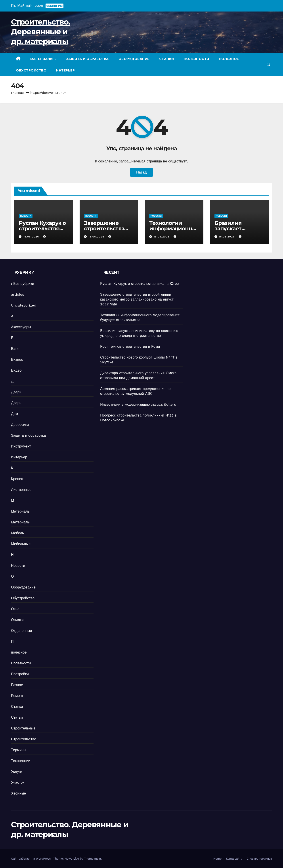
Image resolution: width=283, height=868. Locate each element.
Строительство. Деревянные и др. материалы (40, 32)
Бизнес (17, 360)
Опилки (17, 620)
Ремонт (17, 696)
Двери (16, 392)
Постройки (20, 674)
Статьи (17, 717)
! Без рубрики (23, 284)
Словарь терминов (259, 859)
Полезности (196, 59)
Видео (16, 370)
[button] (268, 65)
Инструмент (21, 446)
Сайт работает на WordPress (31, 859)
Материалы (42, 59)
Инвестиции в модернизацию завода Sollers (138, 404)
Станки (167, 59)
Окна (15, 609)
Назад (141, 172)
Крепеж (17, 479)
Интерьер (65, 70)
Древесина (20, 425)
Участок (18, 782)
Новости (26, 216)
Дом (15, 414)
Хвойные (18, 793)
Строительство (24, 739)
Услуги (17, 772)
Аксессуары (21, 327)
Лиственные (21, 490)
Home (217, 859)
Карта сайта (234, 859)
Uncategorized (24, 305)
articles (18, 294)
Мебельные (21, 544)
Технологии (21, 761)
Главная (17, 93)
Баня (15, 349)
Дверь (16, 403)
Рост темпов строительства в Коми (130, 346)
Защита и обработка (87, 59)
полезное (229, 59)
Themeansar (93, 859)
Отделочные (22, 631)
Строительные (23, 728)
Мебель (17, 533)
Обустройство (31, 70)
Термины (19, 750)
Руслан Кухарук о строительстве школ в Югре (42, 229)
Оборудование (134, 59)
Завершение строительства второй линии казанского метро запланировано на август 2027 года (137, 299)
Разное (17, 685)
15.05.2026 (32, 237)
